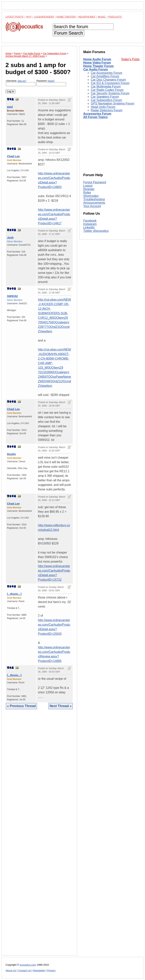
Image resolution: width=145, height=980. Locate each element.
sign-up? (22, 81)
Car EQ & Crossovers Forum (110, 83)
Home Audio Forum (97, 59)
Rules (87, 192)
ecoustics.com (28, 965)
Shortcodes (91, 196)
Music (102, 17)
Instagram (90, 224)
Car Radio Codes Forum (107, 90)
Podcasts (115, 17)
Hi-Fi (29, 17)
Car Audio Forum (96, 69)
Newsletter (39, 970)
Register (89, 189)
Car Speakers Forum (105, 97)
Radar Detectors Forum (107, 110)
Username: (21, 83)
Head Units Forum (103, 107)
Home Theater (66, 17)
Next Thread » (61, 706)
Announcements (94, 203)
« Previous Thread (21, 706)
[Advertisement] (39, 835)
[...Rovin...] (14, 594)
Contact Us (24, 970)
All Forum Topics (95, 117)
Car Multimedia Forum (106, 86)
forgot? (51, 81)
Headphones (87, 17)
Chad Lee (13, 156)
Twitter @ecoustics (96, 231)
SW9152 (12, 296)
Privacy (51, 970)
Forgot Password (95, 182)
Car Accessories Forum (106, 73)
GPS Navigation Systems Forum (113, 103)
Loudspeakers (44, 17)
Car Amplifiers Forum (105, 76)
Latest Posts (15, 17)
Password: (51, 83)
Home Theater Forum (98, 66)
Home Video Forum (97, 63)
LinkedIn (89, 227)
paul (10, 107)
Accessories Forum (97, 114)
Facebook (90, 221)
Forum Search (69, 33)
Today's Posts (130, 59)
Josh (10, 237)
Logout (88, 186)
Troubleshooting (94, 199)
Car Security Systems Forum (110, 93)
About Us (11, 970)
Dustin (11, 454)
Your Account (92, 206)
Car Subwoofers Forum (106, 100)
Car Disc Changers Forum (108, 80)
